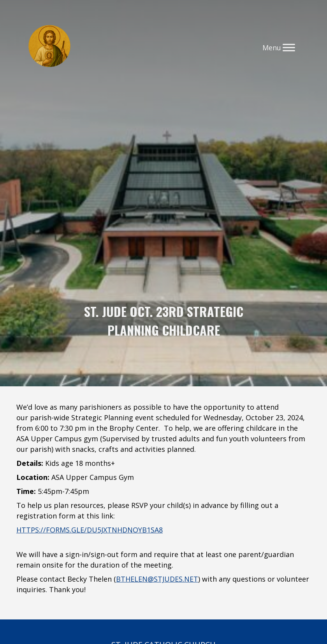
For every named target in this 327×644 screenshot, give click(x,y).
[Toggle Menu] (289, 47)
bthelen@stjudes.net (157, 579)
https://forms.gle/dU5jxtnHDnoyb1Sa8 (90, 530)
